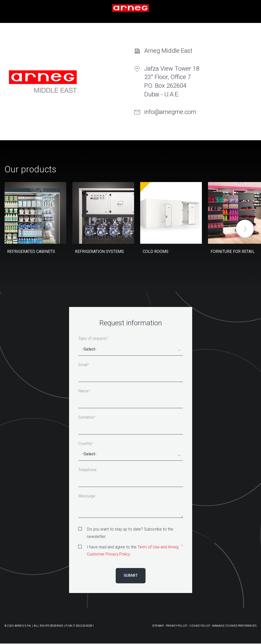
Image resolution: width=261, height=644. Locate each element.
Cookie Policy (200, 626)
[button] (245, 229)
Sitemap (158, 626)
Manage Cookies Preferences (234, 626)
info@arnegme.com (170, 112)
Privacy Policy (177, 626)
